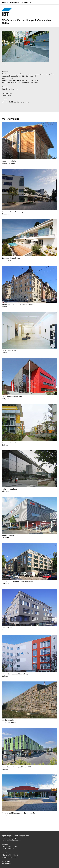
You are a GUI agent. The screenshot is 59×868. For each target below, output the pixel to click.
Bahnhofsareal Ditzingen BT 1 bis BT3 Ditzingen (29, 749)
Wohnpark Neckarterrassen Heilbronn (29, 425)
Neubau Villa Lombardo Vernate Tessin (29, 240)
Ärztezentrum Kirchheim (29, 610)
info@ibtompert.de (9, 857)
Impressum (6, 861)
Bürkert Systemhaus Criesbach (29, 471)
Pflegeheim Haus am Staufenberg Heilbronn (29, 656)
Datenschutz (6, 864)
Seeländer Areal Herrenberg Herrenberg (29, 192)
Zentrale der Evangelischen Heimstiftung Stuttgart (29, 564)
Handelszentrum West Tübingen (29, 517)
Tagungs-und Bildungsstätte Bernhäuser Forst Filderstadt (29, 795)
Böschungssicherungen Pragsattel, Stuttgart (29, 702)
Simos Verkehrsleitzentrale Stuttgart (29, 379)
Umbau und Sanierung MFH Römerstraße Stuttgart (29, 286)
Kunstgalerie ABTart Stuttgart (29, 333)
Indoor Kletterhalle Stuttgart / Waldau (29, 143)
